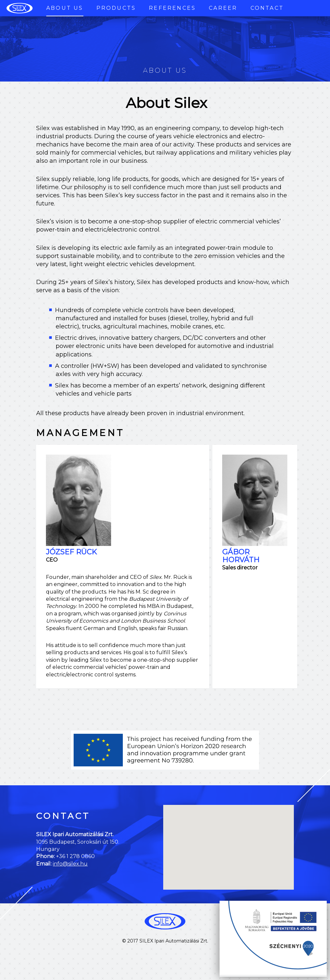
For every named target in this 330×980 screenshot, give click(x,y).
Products (116, 8)
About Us (65, 8)
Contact (267, 8)
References (172, 8)
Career (223, 8)
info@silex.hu (70, 864)
